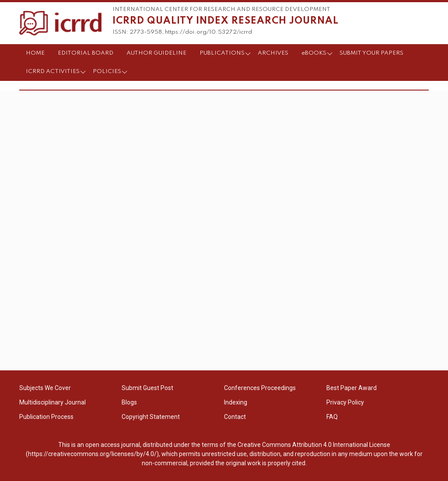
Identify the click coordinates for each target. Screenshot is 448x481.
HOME (35, 53)
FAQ (332, 417)
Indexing (236, 402)
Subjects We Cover (45, 388)
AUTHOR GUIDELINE (156, 53)
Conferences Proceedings (260, 388)
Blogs (129, 402)
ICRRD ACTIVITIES (53, 71)
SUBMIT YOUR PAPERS (371, 53)
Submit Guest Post (147, 388)
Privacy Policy (345, 402)
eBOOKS (314, 53)
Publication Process (46, 417)
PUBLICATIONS (222, 53)
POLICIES (107, 71)
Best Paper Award (352, 388)
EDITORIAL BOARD (86, 53)
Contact (235, 417)
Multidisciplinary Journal (52, 402)
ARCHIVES (273, 53)
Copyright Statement (151, 417)
